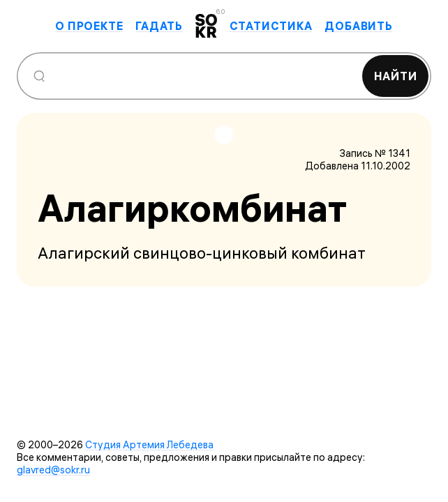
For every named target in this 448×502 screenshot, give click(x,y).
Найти (396, 76)
